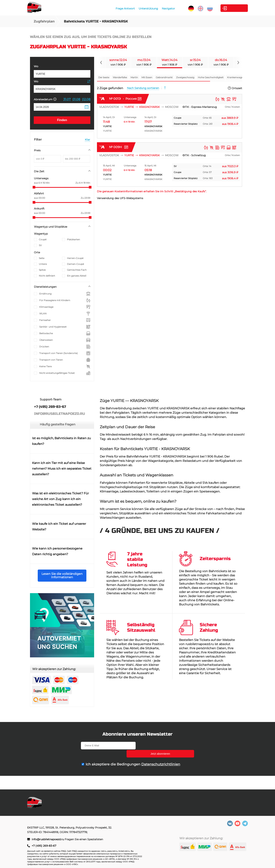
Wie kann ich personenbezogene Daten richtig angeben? (57, 551)
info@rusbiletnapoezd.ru (48, 839)
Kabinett (227, 8)
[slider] (34, 187)
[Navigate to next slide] (238, 63)
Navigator (159, 9)
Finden (62, 120)
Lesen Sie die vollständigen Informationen (62, 575)
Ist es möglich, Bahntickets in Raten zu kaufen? (61, 441)
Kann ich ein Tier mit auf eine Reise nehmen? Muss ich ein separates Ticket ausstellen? (62, 469)
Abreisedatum (45, 99)
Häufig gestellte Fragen (58, 424)
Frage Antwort (116, 9)
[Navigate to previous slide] (101, 63)
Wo (36, 66)
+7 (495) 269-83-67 (44, 846)
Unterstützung (139, 9)
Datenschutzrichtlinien (161, 756)
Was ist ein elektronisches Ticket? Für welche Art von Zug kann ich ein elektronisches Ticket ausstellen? (60, 499)
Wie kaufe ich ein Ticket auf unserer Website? (59, 527)
